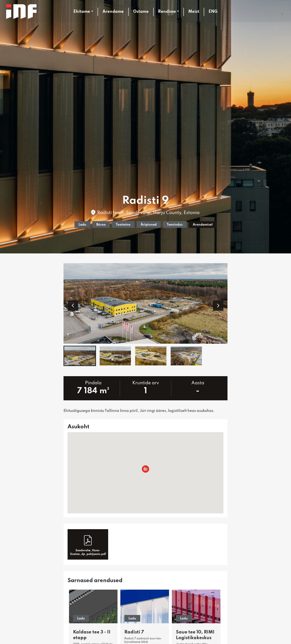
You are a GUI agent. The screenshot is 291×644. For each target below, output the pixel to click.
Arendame (113, 12)
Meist (194, 12)
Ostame (141, 12)
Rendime (167, 12)
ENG (213, 12)
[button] (73, 306)
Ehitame (82, 12)
